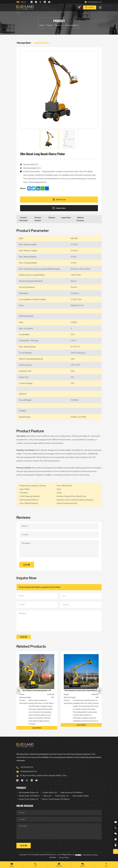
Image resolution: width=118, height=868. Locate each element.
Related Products (80, 219)
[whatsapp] (116, 839)
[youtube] (49, 2)
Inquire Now (59, 208)
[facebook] (32, 2)
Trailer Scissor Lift (62, 796)
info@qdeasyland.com (95, 2)
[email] (116, 822)
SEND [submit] (24, 637)
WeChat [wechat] (83, 866)
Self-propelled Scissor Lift (29, 792)
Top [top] (106, 866)
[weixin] (116, 834)
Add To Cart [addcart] (59, 200)
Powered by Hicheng (90, 855)
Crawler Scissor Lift (50, 792)
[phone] (116, 828)
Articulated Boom (72, 25)
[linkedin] (45, 2)
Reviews (52, 218)
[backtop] (116, 845)
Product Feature (38, 219)
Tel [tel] (35, 866)
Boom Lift (59, 25)
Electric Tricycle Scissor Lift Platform (56, 799)
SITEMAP (52, 858)
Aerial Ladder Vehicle (81, 796)
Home (42, 25)
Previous (19, 691)
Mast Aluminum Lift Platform (72, 792)
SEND (27, 565)
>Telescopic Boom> (24, 43)
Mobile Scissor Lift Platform (29, 796)
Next (99, 691)
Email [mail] (12, 866)
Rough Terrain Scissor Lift (28, 799)
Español (21, 2)
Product (50, 25)
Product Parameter (24, 219)
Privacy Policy (64, 858)
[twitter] (40, 2)
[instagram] (36, 2)
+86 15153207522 (27, 767)
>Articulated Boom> (42, 43)
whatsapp (59, 866)
